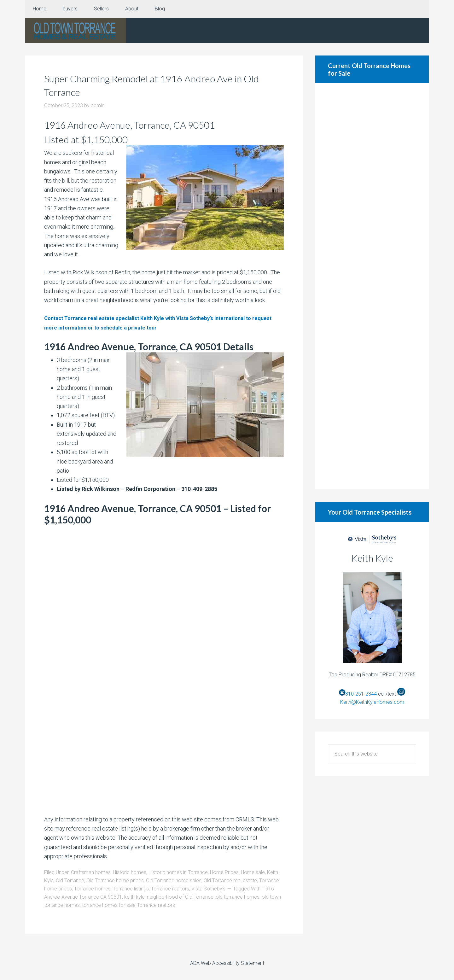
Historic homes (130, 872)
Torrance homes (92, 889)
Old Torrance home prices (115, 881)
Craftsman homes (91, 872)
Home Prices (224, 872)
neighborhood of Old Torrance (180, 897)
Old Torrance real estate (230, 881)
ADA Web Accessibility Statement (227, 963)
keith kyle (134, 897)
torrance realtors (156, 905)
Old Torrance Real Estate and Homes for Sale (76, 30)
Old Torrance (70, 881)
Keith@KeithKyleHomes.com (372, 702)
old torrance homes (238, 897)
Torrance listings (131, 889)
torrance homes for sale (109, 905)
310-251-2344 (361, 694)
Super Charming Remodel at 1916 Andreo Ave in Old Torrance (162, 85)
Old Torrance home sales (174, 881)
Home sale (253, 872)
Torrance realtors (170, 889)
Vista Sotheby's (208, 889)
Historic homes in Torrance (178, 872)
